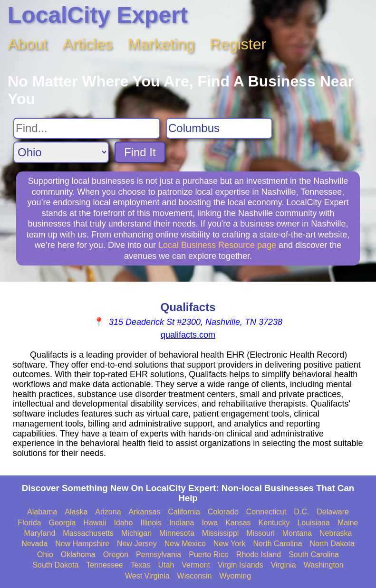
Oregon (116, 555)
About (28, 44)
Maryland (39, 533)
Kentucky (274, 523)
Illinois (151, 523)
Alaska (76, 512)
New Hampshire (82, 544)
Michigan (136, 533)
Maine (348, 523)
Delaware (333, 512)
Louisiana (313, 523)
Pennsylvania (159, 555)
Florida (30, 523)
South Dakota (55, 565)
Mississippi (220, 533)
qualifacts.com (188, 335)
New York (230, 544)
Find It (140, 152)
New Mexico (185, 544)
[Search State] (61, 152)
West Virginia (147, 576)
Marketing (161, 44)
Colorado (223, 512)
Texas (141, 565)
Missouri (260, 533)
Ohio (45, 555)
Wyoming (236, 576)
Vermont (196, 565)
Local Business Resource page (217, 245)
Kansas (238, 523)
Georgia (62, 523)
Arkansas (145, 512)
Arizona (108, 512)
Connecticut (266, 512)
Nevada (34, 544)
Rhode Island (259, 555)
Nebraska (336, 533)
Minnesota (177, 533)
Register (238, 44)
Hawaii (95, 523)
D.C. (301, 512)
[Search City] (219, 128)
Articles (88, 44)
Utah (166, 565)
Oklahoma (78, 555)
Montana (297, 533)
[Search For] (87, 128)
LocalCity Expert (98, 15)
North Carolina (277, 544)
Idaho (123, 523)
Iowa (210, 523)
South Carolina (314, 555)
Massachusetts (88, 533)
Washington (324, 565)
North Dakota (332, 544)
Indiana (182, 523)
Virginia (284, 565)
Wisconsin (195, 576)
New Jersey (137, 544)
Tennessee (104, 565)
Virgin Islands (241, 565)
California (184, 512)
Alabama (42, 512)
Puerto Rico (209, 555)
